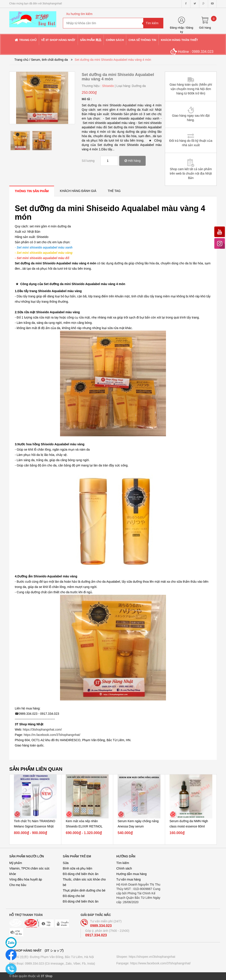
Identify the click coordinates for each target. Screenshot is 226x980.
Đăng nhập (177, 28)
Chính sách (124, 868)
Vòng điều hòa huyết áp (26, 879)
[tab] (32, 191)
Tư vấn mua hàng (128, 879)
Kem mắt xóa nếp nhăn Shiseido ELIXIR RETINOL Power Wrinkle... (84, 826)
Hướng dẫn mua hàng (131, 874)
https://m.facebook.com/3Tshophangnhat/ (52, 735)
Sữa (66, 863)
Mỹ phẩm (16, 863)
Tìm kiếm (123, 863)
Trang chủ (21, 60)
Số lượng (88, 161)
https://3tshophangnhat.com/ (42, 729)
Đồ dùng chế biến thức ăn (81, 874)
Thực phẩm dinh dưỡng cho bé (84, 890)
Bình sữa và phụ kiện (78, 868)
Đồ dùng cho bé (74, 896)
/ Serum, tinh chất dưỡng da (49, 60)
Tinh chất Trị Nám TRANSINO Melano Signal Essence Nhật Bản (35, 826)
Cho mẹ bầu (18, 885)
